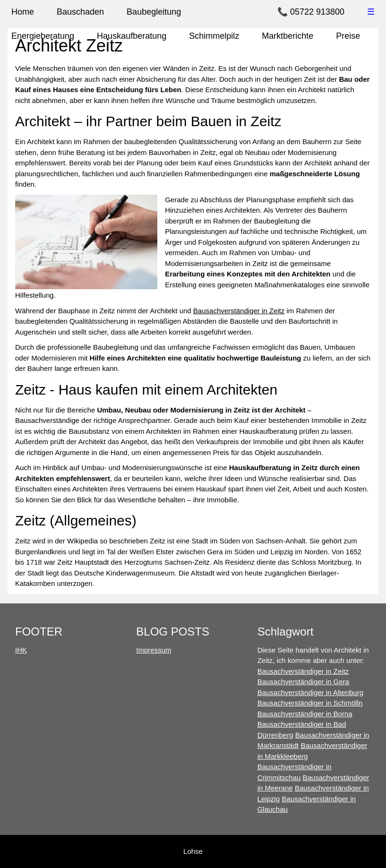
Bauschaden (80, 12)
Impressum (154, 650)
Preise (348, 36)
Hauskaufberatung (132, 36)
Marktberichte (287, 36)
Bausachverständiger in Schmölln (310, 703)
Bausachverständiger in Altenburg (310, 692)
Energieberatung (43, 36)
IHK (21, 650)
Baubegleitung (154, 12)
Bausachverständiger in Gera (303, 682)
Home (23, 12)
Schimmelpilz (214, 36)
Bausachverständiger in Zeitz (239, 311)
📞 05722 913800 (311, 12)
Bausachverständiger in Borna (305, 714)
